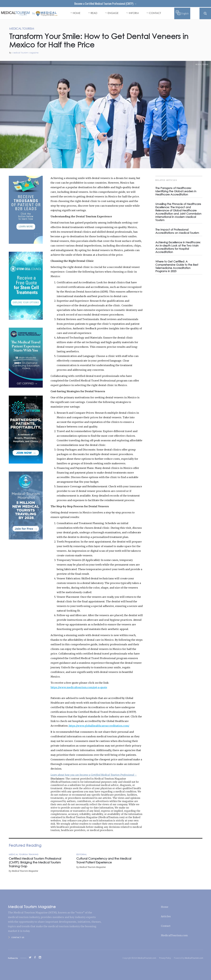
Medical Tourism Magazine (25, 53)
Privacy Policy (165, 958)
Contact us (18, 937)
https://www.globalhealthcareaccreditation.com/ (99, 726)
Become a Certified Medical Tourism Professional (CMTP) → (106, 4)
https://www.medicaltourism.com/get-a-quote (79, 687)
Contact (166, 926)
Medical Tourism (202, 64)
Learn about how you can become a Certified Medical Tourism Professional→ (94, 775)
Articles (166, 916)
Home (165, 907)
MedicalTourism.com (174, 935)
